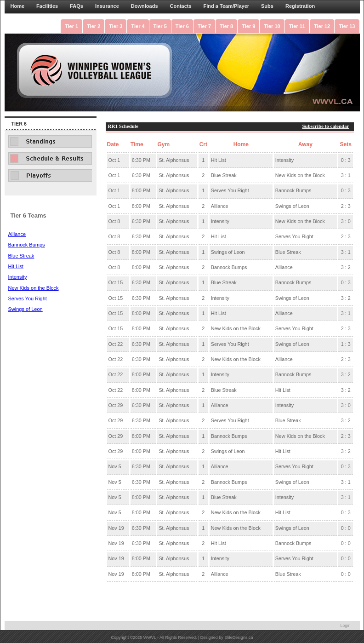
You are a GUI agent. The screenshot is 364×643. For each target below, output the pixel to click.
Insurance (107, 6)
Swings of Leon (26, 309)
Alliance (17, 234)
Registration (300, 6)
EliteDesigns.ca (239, 637)
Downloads (145, 6)
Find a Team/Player (226, 6)
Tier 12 (322, 26)
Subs (267, 6)
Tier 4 (138, 26)
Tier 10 (272, 26)
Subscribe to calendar (325, 126)
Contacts (181, 6)
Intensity (18, 277)
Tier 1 (71, 26)
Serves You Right (28, 299)
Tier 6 (182, 26)
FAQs (77, 6)
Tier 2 (94, 26)
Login (345, 626)
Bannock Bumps (27, 245)
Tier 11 (297, 26)
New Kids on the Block (34, 288)
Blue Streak (21, 256)
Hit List (16, 266)
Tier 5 (160, 26)
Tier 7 (204, 26)
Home (18, 6)
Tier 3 (116, 26)
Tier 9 (248, 26)
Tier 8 (226, 26)
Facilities (47, 6)
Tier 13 (347, 26)
